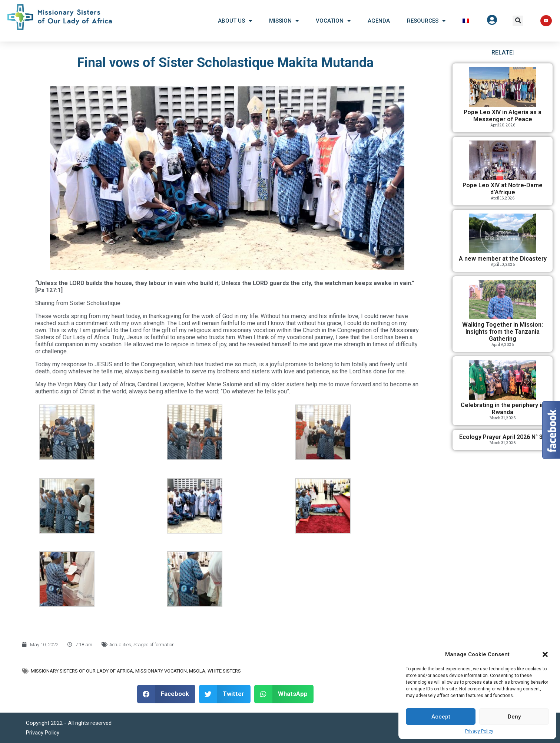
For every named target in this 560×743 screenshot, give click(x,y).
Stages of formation (154, 645)
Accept (441, 717)
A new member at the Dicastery (503, 259)
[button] (545, 654)
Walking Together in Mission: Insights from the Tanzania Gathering (503, 332)
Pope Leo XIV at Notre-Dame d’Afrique (503, 189)
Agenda (379, 21)
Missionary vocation (161, 671)
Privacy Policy (479, 731)
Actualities (120, 645)
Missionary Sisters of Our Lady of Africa (82, 671)
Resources (426, 21)
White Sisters (224, 671)
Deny (514, 717)
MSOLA (197, 671)
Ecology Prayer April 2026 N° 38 (503, 437)
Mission (284, 21)
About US (235, 21)
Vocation (333, 21)
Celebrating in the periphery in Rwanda (503, 409)
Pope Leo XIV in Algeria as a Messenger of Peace (503, 116)
